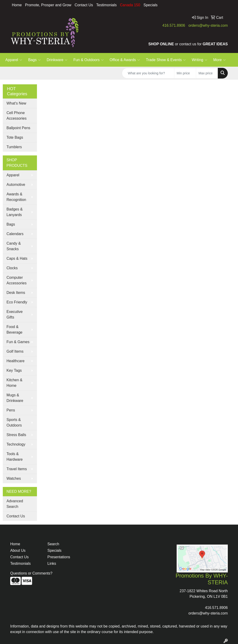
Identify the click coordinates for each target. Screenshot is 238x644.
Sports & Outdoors (14, 422)
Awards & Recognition (16, 197)
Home (17, 5)
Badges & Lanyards (15, 212)
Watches (14, 478)
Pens (11, 410)
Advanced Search (15, 504)
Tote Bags (15, 137)
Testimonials (106, 5)
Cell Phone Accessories (17, 116)
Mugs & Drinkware (15, 398)
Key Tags (14, 370)
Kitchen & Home (14, 383)
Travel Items (17, 469)
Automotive (16, 185)
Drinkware (57, 60)
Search (53, 544)
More (220, 60)
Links (52, 563)
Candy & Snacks (14, 246)
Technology (16, 444)
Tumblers (14, 147)
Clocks (12, 268)
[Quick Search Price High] (207, 73)
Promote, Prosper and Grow (48, 5)
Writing (200, 60)
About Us (18, 550)
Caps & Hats (17, 258)
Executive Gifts (15, 314)
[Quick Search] (148, 73)
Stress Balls (16, 435)
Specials (150, 5)
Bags (34, 60)
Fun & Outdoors (89, 60)
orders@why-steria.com (208, 25)
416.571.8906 (174, 25)
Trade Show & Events (166, 60)
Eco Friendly (17, 302)
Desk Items (16, 293)
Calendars (15, 234)
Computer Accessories (17, 280)
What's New (16, 103)
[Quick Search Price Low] (185, 73)
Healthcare (15, 361)
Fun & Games (18, 342)
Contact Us (84, 5)
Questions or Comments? (31, 573)
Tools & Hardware (15, 457)
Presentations (59, 557)
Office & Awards (125, 60)
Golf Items (15, 351)
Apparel (14, 60)
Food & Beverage (15, 330)
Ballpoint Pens (18, 128)
